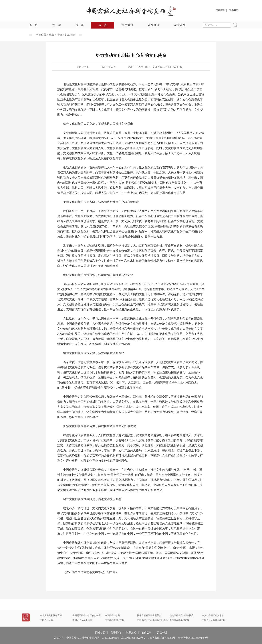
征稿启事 (146, 633)
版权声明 (162, 633)
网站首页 (100, 633)
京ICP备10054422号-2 (133, 638)
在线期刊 (154, 25)
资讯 (80, 25)
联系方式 (131, 633)
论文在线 (180, 25)
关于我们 (116, 633)
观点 (103, 25)
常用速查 (127, 25)
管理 (56, 25)
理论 (59, 35)
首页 (33, 25)
